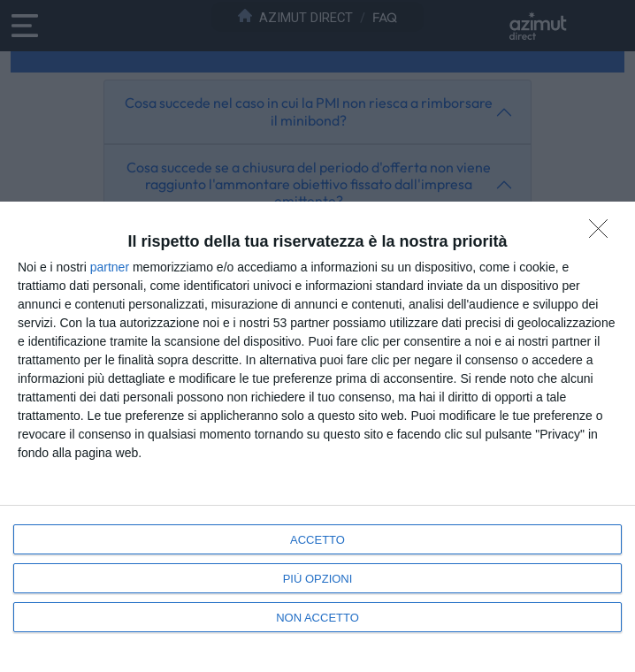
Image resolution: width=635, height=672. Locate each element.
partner (110, 267)
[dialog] (317, 437)
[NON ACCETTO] (603, 233)
